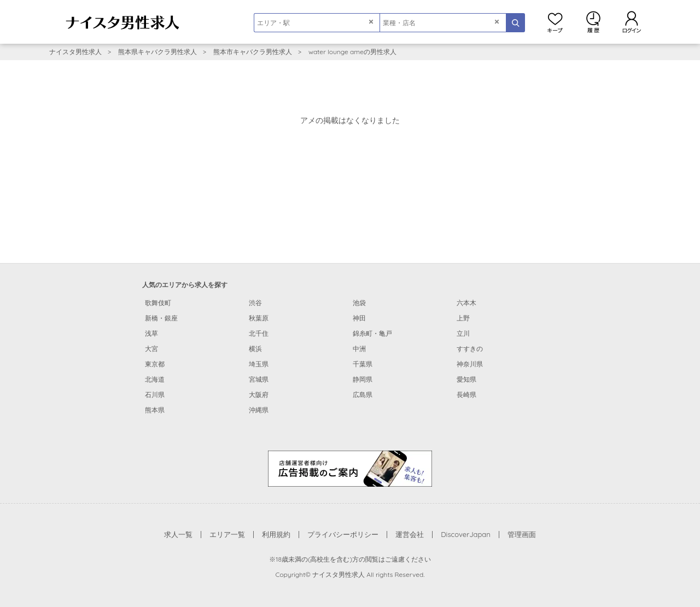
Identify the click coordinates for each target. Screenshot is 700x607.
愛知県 (466, 379)
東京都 (155, 364)
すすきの (470, 349)
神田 (359, 318)
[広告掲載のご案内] (350, 468)
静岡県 (363, 379)
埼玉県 (259, 364)
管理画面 (522, 534)
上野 (463, 318)
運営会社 (410, 534)
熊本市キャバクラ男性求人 (253, 52)
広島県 (363, 395)
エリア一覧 (227, 534)
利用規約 (276, 534)
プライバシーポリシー (343, 534)
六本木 (466, 303)
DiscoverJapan (466, 534)
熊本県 (155, 410)
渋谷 (255, 303)
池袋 (359, 303)
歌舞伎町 (158, 303)
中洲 (359, 349)
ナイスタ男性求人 (75, 52)
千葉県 (363, 364)
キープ (555, 22)
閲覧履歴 (593, 22)
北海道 (155, 379)
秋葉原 (259, 318)
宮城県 (259, 379)
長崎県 (466, 395)
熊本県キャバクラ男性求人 (157, 52)
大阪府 (259, 395)
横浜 (255, 349)
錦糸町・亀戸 (372, 333)
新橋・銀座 (161, 318)
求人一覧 (178, 534)
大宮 (151, 349)
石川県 (155, 395)
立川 (463, 333)
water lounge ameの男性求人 (352, 52)
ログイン (632, 22)
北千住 (259, 333)
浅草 (151, 333)
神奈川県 (470, 364)
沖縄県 (259, 410)
